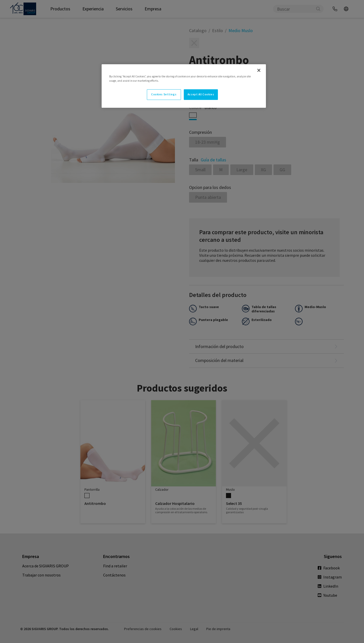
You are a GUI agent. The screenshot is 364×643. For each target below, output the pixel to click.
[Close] (259, 70)
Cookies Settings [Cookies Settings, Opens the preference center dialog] (164, 94)
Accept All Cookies (201, 94)
